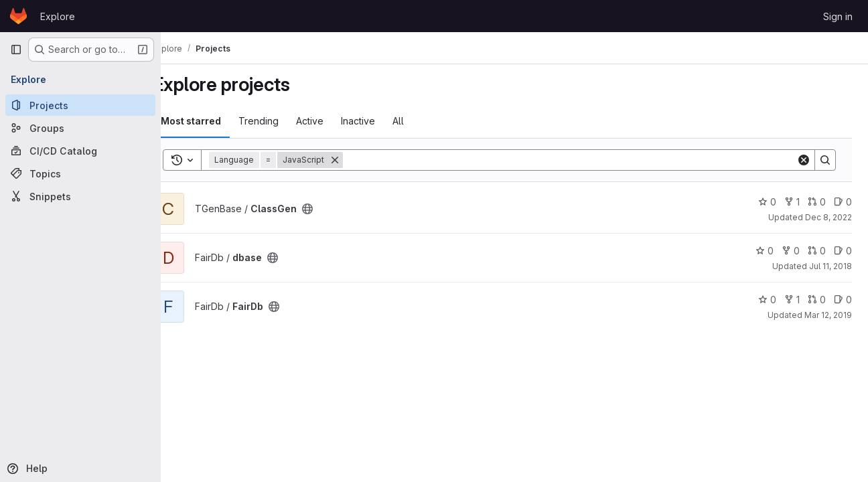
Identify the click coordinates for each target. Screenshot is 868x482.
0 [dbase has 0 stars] (765, 251)
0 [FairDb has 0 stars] (767, 300)
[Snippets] (80, 196)
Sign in (838, 16)
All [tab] (423, 121)
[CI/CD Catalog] (80, 151)
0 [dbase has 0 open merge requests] (817, 251)
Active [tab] (335, 121)
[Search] (582, 160)
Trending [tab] (283, 121)
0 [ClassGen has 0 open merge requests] (817, 202)
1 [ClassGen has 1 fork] (792, 202)
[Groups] (80, 128)
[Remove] (360, 160)
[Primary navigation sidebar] (16, 50)
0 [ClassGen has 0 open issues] (843, 202)
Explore (58, 16)
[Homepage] (18, 16)
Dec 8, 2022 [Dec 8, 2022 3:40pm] (828, 217)
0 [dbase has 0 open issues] (843, 251)
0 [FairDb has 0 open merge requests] (817, 300)
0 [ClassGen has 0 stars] (767, 202)
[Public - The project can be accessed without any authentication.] (332, 209)
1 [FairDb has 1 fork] (792, 300)
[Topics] (80, 173)
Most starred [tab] (216, 121)
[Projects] (80, 105)
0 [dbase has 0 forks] (791, 251)
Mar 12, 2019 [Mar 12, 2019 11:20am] (828, 315)
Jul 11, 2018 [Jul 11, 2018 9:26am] (830, 266)
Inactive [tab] (383, 121)
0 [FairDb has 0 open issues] (843, 300)
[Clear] (804, 160)
